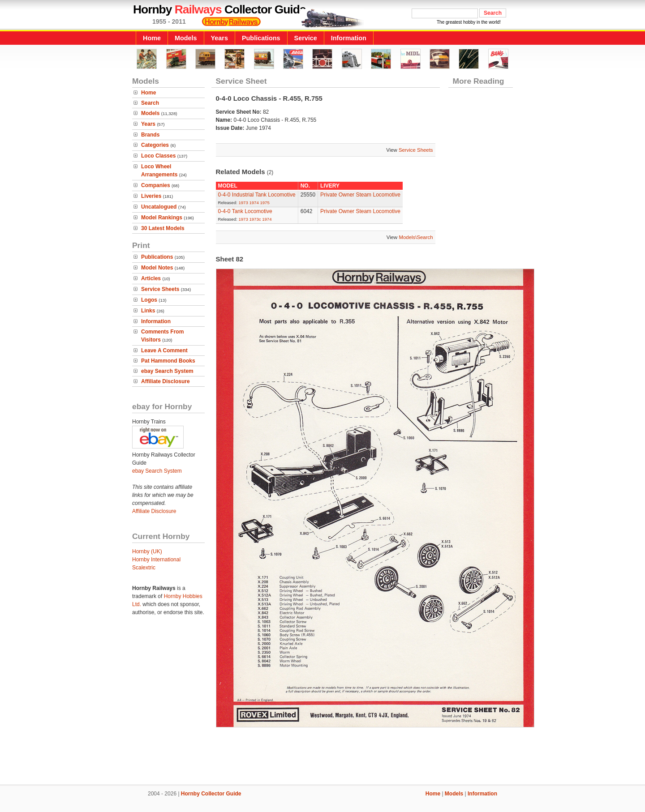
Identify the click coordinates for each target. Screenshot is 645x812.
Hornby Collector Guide (211, 794)
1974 (254, 203)
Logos (149, 300)
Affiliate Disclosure (166, 381)
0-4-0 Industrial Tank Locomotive (257, 195)
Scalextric (144, 568)
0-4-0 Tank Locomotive (245, 211)
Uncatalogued (159, 207)
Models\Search (416, 237)
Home (152, 38)
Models (186, 38)
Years (219, 38)
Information (349, 38)
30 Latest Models (163, 228)
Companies (156, 185)
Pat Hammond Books (168, 361)
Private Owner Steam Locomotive (360, 195)
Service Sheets (160, 289)
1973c (255, 219)
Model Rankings (162, 218)
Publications (261, 38)
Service (306, 38)
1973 (243, 203)
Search (150, 103)
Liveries (151, 196)
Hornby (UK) (147, 551)
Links (148, 311)
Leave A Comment (164, 350)
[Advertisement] (322, 754)
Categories (155, 145)
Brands (150, 135)
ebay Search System (167, 371)
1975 (264, 203)
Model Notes (157, 268)
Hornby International (156, 560)
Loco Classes (158, 156)
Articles (151, 278)
